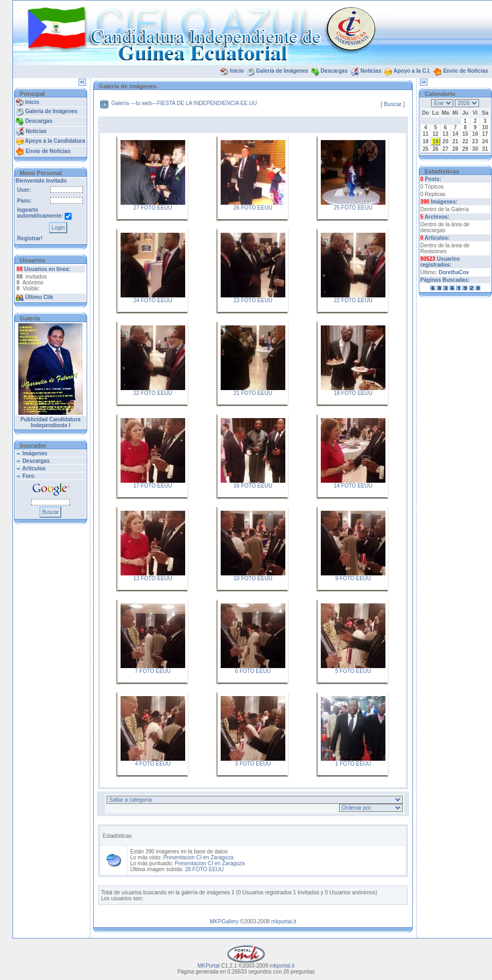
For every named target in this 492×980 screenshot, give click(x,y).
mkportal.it (284, 922)
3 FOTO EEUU (253, 764)
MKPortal (209, 966)
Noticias (371, 71)
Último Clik (39, 297)
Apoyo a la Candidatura (55, 141)
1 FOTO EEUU (353, 764)
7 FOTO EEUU (153, 671)
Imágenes (35, 453)
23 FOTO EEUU (253, 300)
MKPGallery (224, 922)
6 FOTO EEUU (253, 671)
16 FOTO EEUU (253, 486)
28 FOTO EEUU (204, 869)
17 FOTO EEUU (153, 486)
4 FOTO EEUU (153, 764)
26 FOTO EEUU (253, 208)
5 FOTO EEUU (353, 671)
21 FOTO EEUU (253, 393)
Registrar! (30, 238)
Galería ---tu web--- (134, 103)
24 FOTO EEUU (153, 300)
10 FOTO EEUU (253, 578)
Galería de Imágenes (282, 71)
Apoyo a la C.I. (412, 71)
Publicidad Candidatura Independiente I (51, 422)
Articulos (34, 468)
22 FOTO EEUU (353, 300)
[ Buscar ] (393, 104)
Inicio (237, 71)
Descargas (334, 71)
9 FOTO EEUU (353, 578)
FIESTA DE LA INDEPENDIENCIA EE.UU (207, 103)
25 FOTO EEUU (353, 208)
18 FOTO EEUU (353, 393)
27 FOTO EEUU (153, 208)
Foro (29, 476)
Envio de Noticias (465, 71)
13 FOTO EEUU (153, 578)
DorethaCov (454, 272)
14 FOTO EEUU (353, 486)
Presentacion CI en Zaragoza (198, 857)
